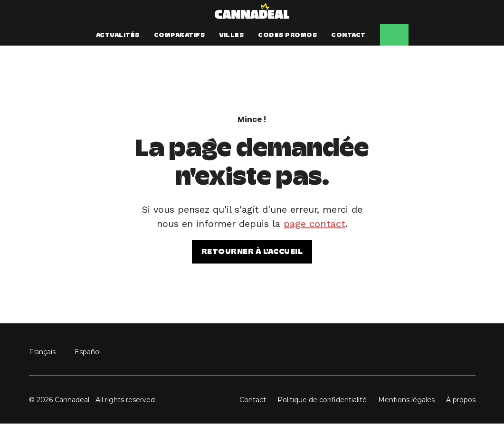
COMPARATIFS (180, 35)
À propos (461, 400)
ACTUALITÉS (118, 35)
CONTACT (348, 35)
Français (42, 352)
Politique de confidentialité (322, 400)
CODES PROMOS (287, 35)
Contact (253, 400)
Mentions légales (406, 400)
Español (88, 352)
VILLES (231, 35)
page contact (314, 224)
